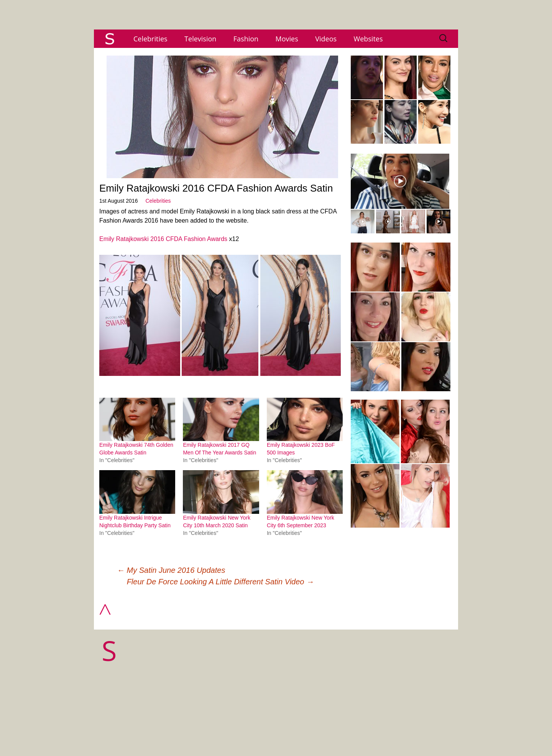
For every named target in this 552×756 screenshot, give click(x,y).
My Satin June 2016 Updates (171, 570)
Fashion (246, 39)
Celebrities (150, 39)
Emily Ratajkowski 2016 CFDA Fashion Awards (163, 239)
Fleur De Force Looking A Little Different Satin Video (220, 582)
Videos (326, 39)
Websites (368, 39)
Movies (287, 39)
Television (200, 39)
